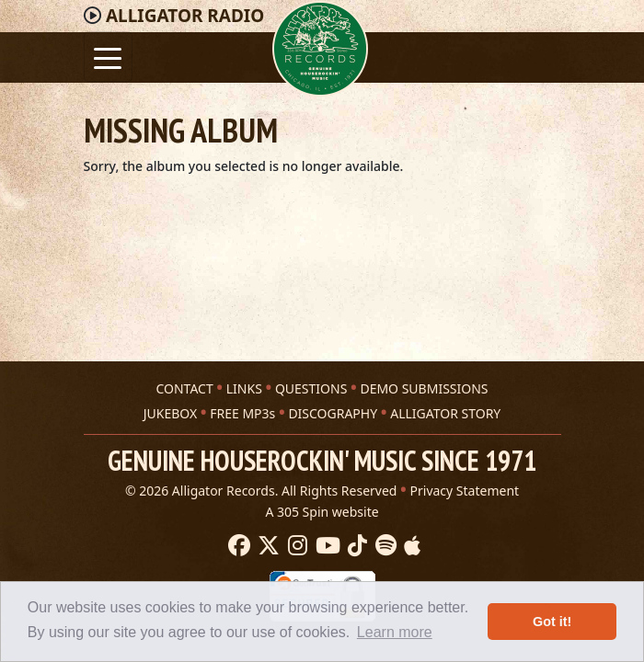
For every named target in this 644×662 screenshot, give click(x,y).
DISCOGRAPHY (333, 413)
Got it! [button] (552, 622)
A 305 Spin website (322, 512)
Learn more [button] (395, 632)
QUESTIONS (311, 388)
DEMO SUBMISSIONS (424, 388)
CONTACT (184, 388)
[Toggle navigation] (108, 57)
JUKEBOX (170, 413)
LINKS (244, 388)
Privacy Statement (465, 491)
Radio (185, 16)
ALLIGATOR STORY (445, 413)
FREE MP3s (242, 413)
